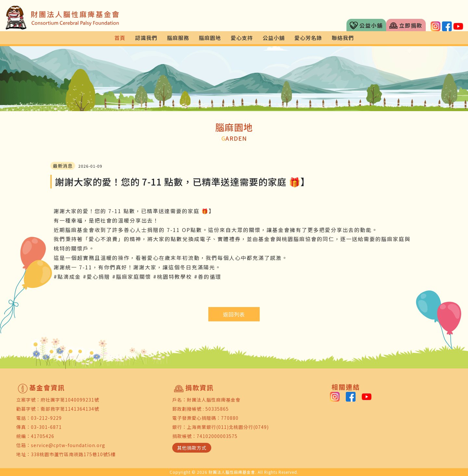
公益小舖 (366, 26)
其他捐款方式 (192, 448)
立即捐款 (406, 26)
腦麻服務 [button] (178, 38)
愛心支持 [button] (242, 38)
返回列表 (234, 314)
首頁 (120, 38)
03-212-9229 (46, 418)
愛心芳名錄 (308, 38)
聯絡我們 (343, 38)
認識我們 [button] (146, 38)
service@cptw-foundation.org (68, 445)
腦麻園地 (210, 38)
